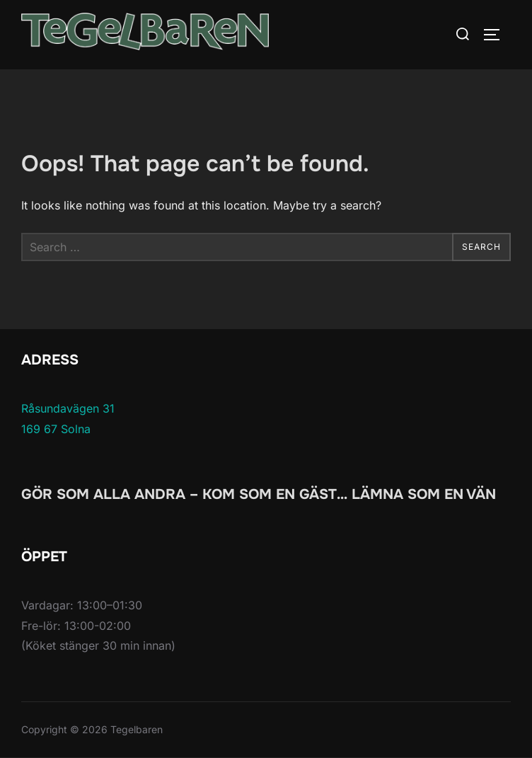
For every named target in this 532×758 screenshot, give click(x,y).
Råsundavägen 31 (68, 408)
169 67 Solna (56, 429)
